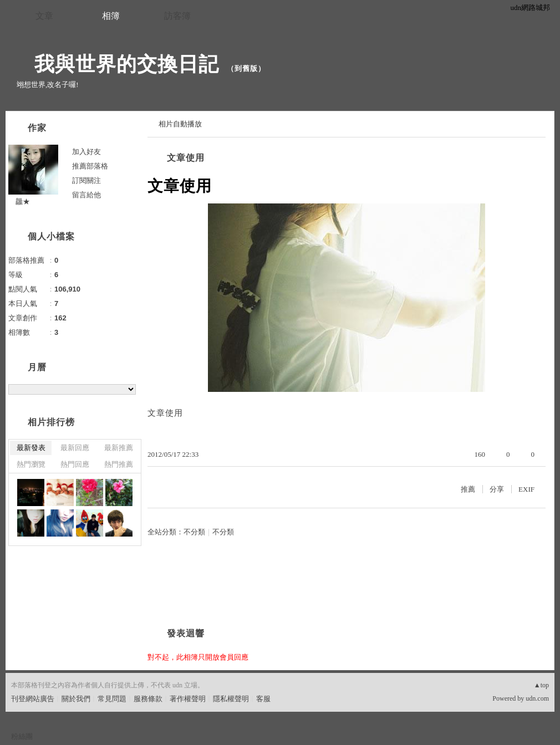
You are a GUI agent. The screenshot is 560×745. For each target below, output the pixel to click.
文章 (44, 16)
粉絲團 (22, 736)
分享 (497, 489)
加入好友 (86, 152)
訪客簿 (177, 16)
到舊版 (246, 68)
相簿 (111, 16)
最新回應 (75, 448)
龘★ (19, 201)
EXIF (526, 489)
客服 (263, 699)
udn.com (537, 698)
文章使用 (186, 158)
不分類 (194, 532)
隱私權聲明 (231, 699)
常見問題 (112, 699)
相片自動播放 (180, 124)
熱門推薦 (119, 464)
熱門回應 (75, 464)
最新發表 (31, 448)
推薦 (468, 489)
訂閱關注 (86, 180)
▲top (541, 685)
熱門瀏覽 (31, 464)
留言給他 (86, 195)
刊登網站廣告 (33, 699)
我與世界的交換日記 (116, 64)
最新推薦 (119, 448)
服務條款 (148, 699)
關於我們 (76, 699)
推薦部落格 (90, 166)
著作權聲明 (188, 699)
